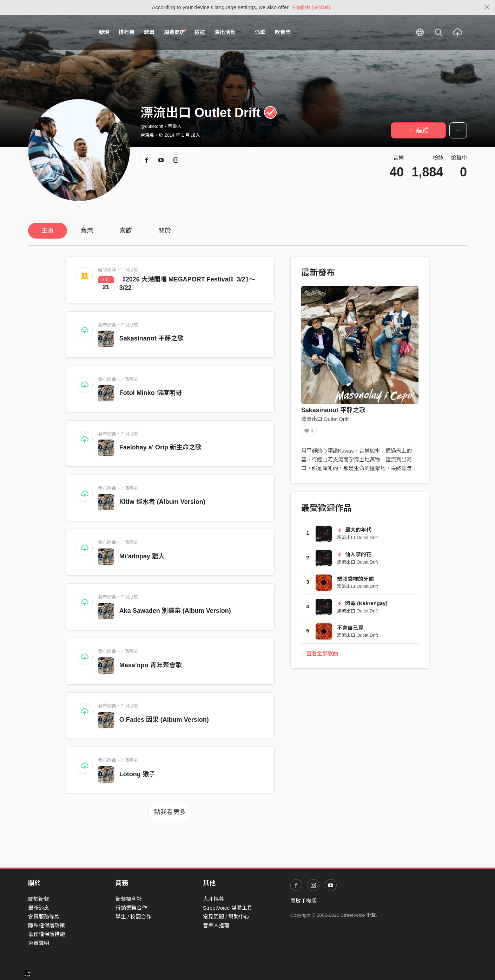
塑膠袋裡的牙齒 (355, 581)
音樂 (87, 231)
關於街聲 (39, 899)
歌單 (149, 32)
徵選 (200, 32)
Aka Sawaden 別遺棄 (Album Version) (175, 611)
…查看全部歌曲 (320, 656)
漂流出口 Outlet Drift (325, 419)
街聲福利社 (129, 899)
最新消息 (39, 908)
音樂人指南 (216, 925)
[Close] (487, 7)
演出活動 (225, 32)
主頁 (48, 231)
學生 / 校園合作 (134, 917)
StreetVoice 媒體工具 (228, 908)
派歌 (260, 32)
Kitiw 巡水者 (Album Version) (162, 502)
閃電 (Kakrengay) (362, 606)
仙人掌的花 (354, 557)
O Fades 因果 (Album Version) (164, 720)
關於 (165, 231)
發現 (104, 32)
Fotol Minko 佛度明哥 (151, 393)
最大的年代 (354, 532)
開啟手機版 (303, 901)
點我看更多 (170, 812)
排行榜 (127, 32)
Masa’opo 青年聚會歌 (151, 665)
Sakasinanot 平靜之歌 (151, 338)
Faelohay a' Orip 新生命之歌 (160, 447)
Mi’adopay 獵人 (142, 556)
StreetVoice (57, 32)
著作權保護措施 (47, 934)
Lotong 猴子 (137, 774)
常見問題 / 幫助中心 (226, 917)
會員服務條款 (44, 917)
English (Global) (312, 7)
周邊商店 (176, 32)
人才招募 (213, 899)
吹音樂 (283, 32)
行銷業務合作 (131, 908)
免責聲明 (39, 943)
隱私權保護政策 (47, 925)
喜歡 (126, 231)
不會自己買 (350, 630)
